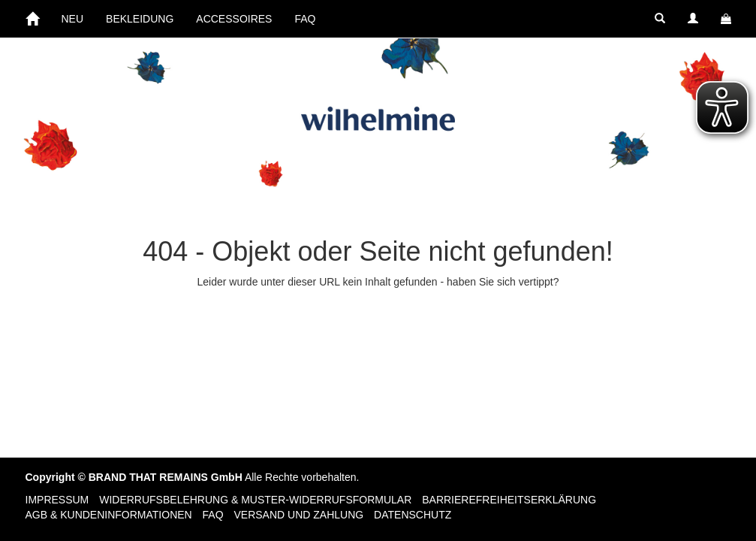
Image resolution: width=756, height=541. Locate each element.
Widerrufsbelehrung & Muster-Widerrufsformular (255, 500)
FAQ (305, 19)
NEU (73, 19)
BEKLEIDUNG (140, 19)
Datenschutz (413, 515)
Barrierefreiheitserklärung (509, 500)
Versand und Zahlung (299, 515)
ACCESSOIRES (234, 19)
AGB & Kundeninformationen (109, 515)
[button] (660, 19)
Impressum (57, 500)
